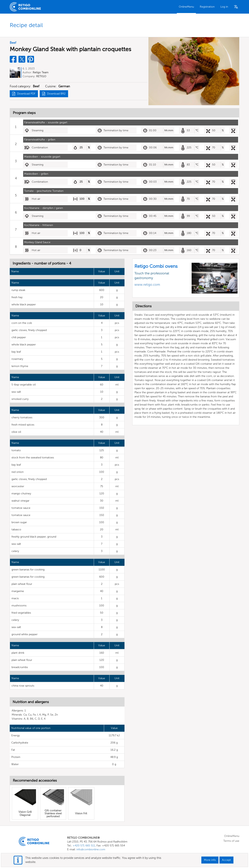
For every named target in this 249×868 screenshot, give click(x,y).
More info (210, 860)
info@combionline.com (91, 849)
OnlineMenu (186, 7)
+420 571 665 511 (84, 846)
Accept (226, 860)
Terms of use (231, 841)
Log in (224, 7)
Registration (207, 7)
